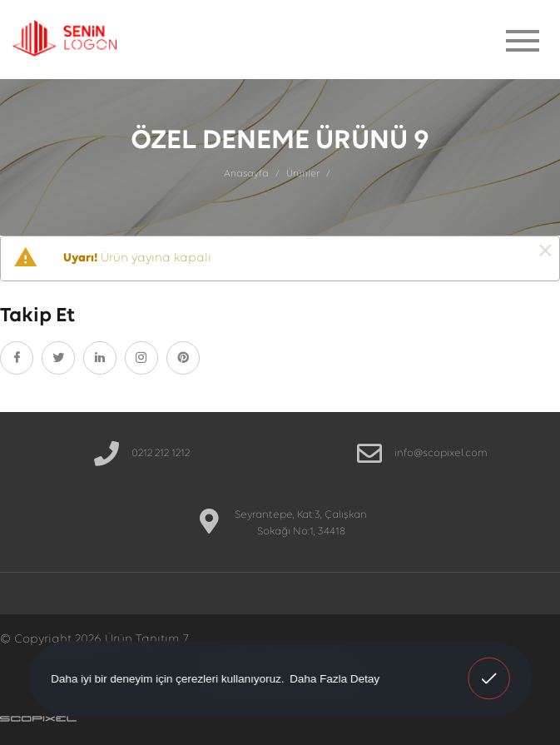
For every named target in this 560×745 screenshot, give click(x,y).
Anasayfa (246, 174)
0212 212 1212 (161, 453)
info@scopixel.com (441, 453)
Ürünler (303, 174)
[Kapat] (545, 252)
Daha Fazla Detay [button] (335, 678)
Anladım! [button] (489, 667)
